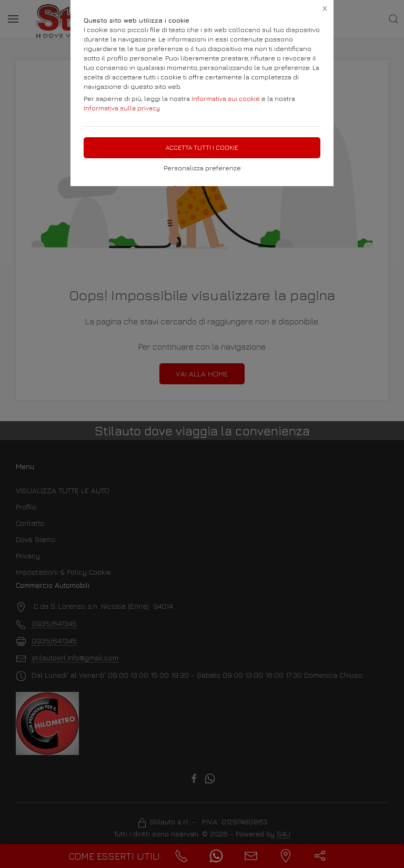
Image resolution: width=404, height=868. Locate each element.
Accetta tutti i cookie (202, 147)
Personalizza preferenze (202, 168)
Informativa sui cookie (226, 99)
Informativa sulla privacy (122, 108)
